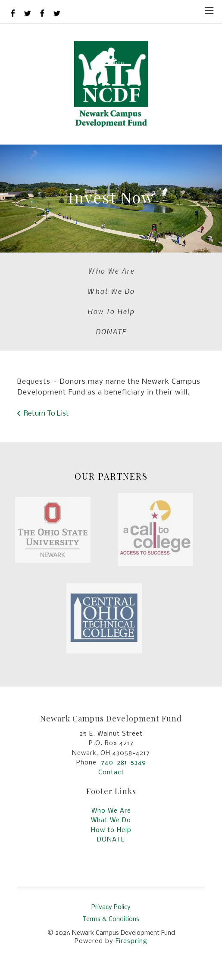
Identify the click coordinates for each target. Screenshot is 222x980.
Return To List (46, 414)
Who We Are (111, 271)
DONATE (111, 331)
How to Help (111, 830)
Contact (111, 773)
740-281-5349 (124, 763)
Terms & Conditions (111, 919)
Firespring (131, 941)
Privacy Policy (111, 907)
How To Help (111, 311)
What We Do (111, 291)
